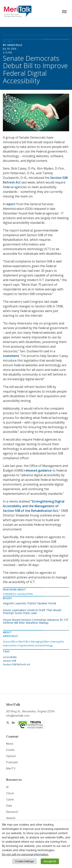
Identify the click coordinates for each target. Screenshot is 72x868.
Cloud (10, 793)
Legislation (25, 594)
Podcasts (12, 762)
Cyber (10, 799)
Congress (9, 594)
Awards (11, 818)
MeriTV (11, 768)
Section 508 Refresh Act (17, 664)
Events (10, 750)
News (10, 744)
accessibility (10, 657)
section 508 (9, 661)
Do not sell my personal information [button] (25, 854)
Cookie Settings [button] (24, 861)
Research (12, 812)
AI (7, 787)
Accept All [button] (50, 861)
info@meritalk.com (18, 716)
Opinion (11, 756)
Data (9, 806)
